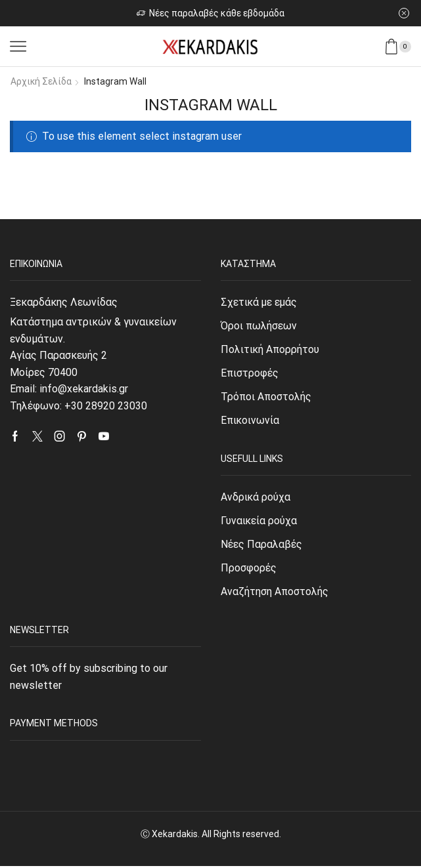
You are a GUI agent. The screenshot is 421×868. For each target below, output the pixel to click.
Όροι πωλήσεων (259, 326)
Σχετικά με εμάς (260, 301)
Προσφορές (249, 570)
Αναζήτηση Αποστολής (275, 593)
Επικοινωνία (251, 422)
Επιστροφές (250, 374)
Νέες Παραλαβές (261, 546)
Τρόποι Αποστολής (267, 397)
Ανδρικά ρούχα (256, 498)
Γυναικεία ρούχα (259, 522)
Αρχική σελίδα (41, 81)
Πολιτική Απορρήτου (271, 349)
